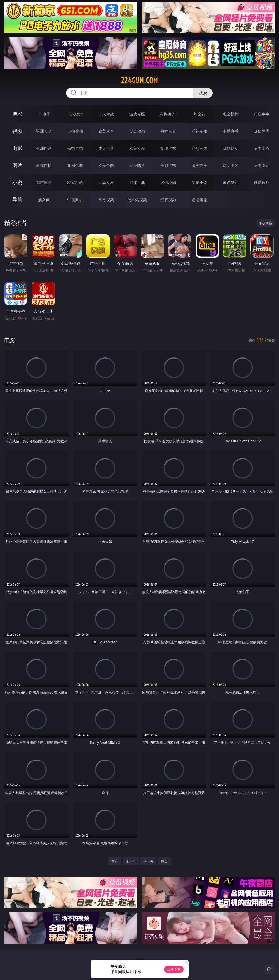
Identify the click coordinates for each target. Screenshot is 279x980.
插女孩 (44, 200)
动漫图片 (137, 165)
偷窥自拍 (44, 165)
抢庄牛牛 (262, 114)
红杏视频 (168, 200)
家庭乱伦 (75, 183)
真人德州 (75, 114)
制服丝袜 (168, 148)
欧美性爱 (137, 148)
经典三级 (200, 148)
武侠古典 (137, 183)
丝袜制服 (200, 131)
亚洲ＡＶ (44, 131)
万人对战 (106, 114)
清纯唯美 (200, 165)
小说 (17, 182)
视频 (17, 131)
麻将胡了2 (168, 114)
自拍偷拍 (75, 131)
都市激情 (44, 183)
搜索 (203, 93)
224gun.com (139, 81)
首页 (115, 861)
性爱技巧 (262, 183)
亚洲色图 (75, 165)
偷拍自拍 (75, 148)
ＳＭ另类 (262, 131)
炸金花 (200, 114)
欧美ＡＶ (106, 131)
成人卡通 (106, 148)
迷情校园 (168, 183)
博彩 (17, 114)
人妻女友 (106, 183)
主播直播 (231, 131)
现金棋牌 (231, 114)
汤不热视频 (137, 200)
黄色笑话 (231, 183)
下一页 (148, 861)
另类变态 (262, 148)
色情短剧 (200, 200)
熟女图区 (231, 165)
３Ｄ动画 (137, 131)
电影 (17, 148)
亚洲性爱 (44, 148)
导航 (17, 200)
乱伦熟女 (231, 148)
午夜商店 (75, 200)
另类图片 (262, 165)
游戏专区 (137, 114)
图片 (17, 165)
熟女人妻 (168, 131)
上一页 (131, 861)
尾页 (164, 861)
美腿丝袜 (168, 165)
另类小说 (200, 183)
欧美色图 (106, 165)
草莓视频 (106, 200)
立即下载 (174, 969)
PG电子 (44, 114)
